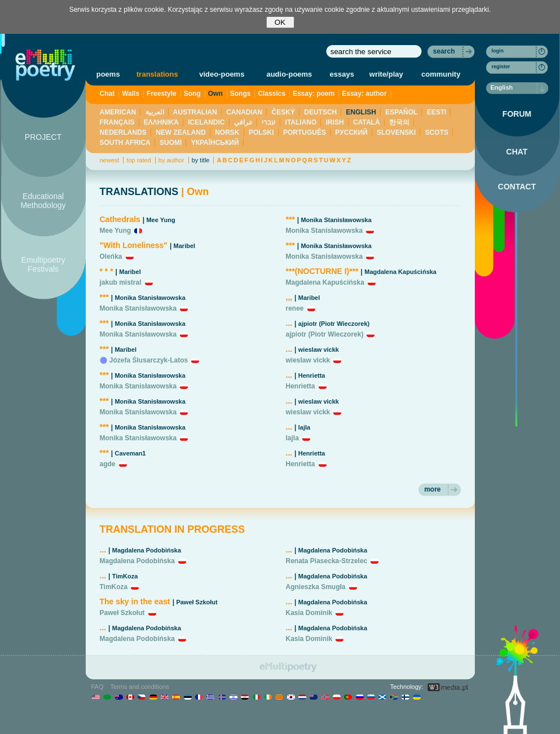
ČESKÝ (283, 112)
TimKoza (125, 576)
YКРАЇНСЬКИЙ (215, 143)
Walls (131, 94)
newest (110, 160)
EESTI (437, 112)
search (444, 51)
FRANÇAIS (117, 122)
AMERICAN (118, 112)
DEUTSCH (320, 112)
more (432, 489)
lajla (304, 427)
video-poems (222, 74)
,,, (289, 297)
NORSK (227, 132)
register (501, 67)
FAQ (98, 687)
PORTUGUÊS (305, 132)
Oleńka (111, 257)
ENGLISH (361, 112)
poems (108, 74)
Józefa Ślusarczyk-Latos (149, 360)
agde (108, 464)
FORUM (517, 114)
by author (171, 160)
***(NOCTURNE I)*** (322, 271)
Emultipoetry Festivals (43, 264)
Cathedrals (120, 219)
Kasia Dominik (309, 613)
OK (280, 22)
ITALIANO (301, 122)
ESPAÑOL (401, 112)
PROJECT (43, 137)
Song (192, 94)
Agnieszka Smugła (316, 587)
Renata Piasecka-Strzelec (327, 561)
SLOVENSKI (396, 132)
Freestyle (162, 94)
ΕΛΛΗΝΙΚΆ (161, 122)
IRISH (335, 122)
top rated (138, 160)
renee (295, 308)
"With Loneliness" (134, 245)
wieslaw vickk (319, 350)
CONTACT (517, 187)
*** (104, 297)
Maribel (185, 246)
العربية (155, 112)
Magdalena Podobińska (147, 550)
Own (215, 94)
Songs (241, 94)
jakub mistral (121, 282)
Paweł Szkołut (197, 602)
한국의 (399, 122)
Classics (272, 94)
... (289, 323)
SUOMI (171, 143)
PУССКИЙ (351, 132)
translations (157, 74)
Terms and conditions (140, 687)
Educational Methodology (43, 201)
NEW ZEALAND (181, 132)
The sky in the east (135, 602)
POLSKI (261, 132)
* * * (107, 271)
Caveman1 (130, 453)
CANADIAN (244, 112)
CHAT (517, 152)
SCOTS (437, 132)
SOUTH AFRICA (125, 143)
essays (342, 74)
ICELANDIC (206, 122)
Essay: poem (314, 94)
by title (201, 160)
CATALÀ (367, 122)
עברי (269, 122)
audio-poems (289, 74)
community (441, 74)
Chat (107, 94)
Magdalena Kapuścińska (400, 272)
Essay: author (364, 94)
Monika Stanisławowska (150, 298)
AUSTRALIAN (195, 112)
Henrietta (312, 375)
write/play (386, 74)
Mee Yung (160, 220)
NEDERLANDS (123, 132)
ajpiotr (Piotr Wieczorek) (334, 324)
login (498, 51)
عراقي (243, 122)
